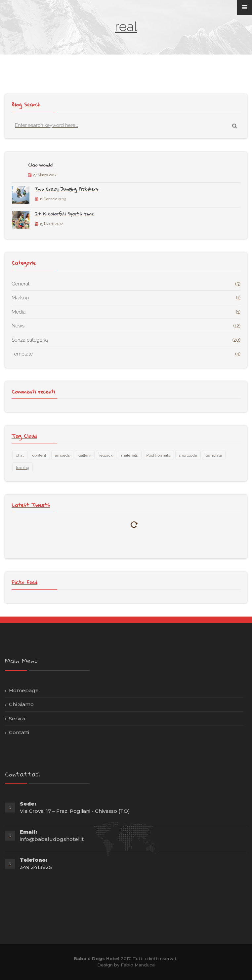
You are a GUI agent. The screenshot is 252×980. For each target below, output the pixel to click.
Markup (20, 298)
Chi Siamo (21, 704)
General (21, 284)
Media (19, 312)
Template (22, 354)
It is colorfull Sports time (64, 214)
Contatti (19, 732)
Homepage (24, 690)
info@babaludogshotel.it (52, 839)
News (18, 326)
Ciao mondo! (41, 165)
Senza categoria (30, 340)
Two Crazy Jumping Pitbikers (66, 189)
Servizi (17, 718)
